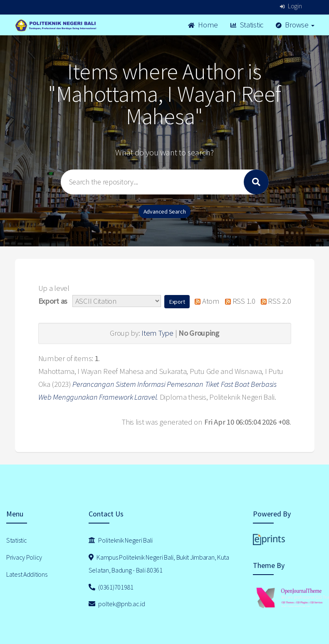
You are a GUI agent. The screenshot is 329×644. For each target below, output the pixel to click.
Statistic (247, 25)
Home (203, 25)
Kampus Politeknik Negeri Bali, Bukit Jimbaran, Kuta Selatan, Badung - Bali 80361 (159, 564)
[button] (177, 302)
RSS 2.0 (274, 301)
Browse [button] (295, 25)
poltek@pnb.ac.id (117, 604)
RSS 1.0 (238, 301)
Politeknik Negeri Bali (121, 540)
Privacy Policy (24, 557)
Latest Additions (27, 574)
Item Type (157, 333)
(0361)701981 (111, 587)
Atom (205, 301)
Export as (53, 301)
